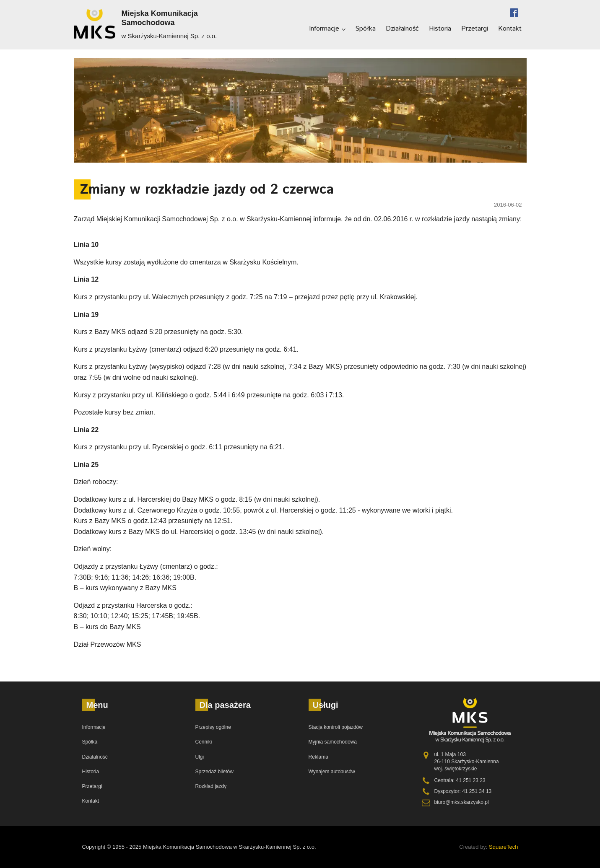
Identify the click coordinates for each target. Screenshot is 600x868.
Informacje (324, 29)
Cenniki (204, 742)
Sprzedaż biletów (214, 772)
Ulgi (200, 757)
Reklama (318, 757)
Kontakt (510, 29)
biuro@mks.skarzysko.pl (462, 802)
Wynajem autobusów (332, 772)
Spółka (365, 29)
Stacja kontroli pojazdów (336, 727)
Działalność (402, 29)
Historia (440, 29)
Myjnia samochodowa (333, 742)
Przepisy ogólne (213, 727)
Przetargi (475, 29)
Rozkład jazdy (211, 786)
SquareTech (503, 847)
